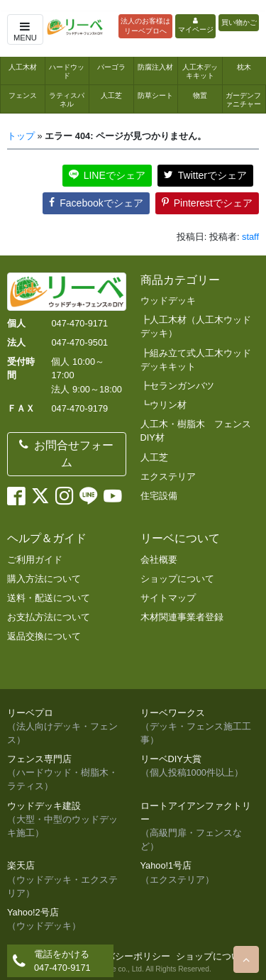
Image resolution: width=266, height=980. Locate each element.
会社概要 (159, 560)
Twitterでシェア (205, 175)
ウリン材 (168, 405)
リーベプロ (67, 727)
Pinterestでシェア (207, 203)
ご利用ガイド (35, 560)
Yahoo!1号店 (200, 873)
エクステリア (168, 477)
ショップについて (177, 579)
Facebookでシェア (96, 203)
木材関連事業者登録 (182, 617)
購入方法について (44, 579)
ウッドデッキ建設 (67, 820)
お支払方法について (49, 617)
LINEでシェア (107, 175)
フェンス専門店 (67, 773)
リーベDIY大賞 (200, 766)
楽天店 (67, 880)
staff (250, 237)
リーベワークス (200, 727)
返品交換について (44, 636)
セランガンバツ (182, 386)
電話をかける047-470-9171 (62, 961)
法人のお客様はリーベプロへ (145, 26)
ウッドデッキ (168, 301)
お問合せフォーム (66, 453)
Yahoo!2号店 (67, 920)
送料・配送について (49, 598)
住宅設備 (159, 496)
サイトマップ (168, 598)
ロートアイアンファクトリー (200, 827)
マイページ (196, 26)
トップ (21, 136)
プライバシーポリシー (124, 956)
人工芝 (154, 457)
